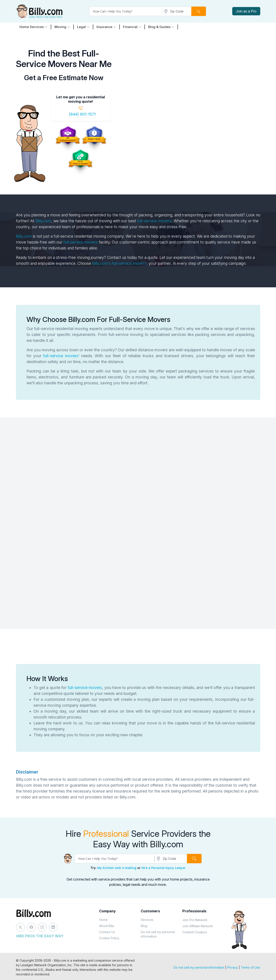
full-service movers (154, 221)
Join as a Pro (246, 11)
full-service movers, (130, 263)
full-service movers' (61, 356)
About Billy (107, 926)
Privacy (233, 967)
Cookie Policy (109, 938)
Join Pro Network (195, 920)
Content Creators (195, 932)
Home (103, 920)
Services (147, 920)
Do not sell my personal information (158, 934)
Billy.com (43, 221)
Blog (144, 926)
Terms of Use (251, 967)
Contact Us (107, 932)
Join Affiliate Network (198, 926)
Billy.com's (102, 263)
